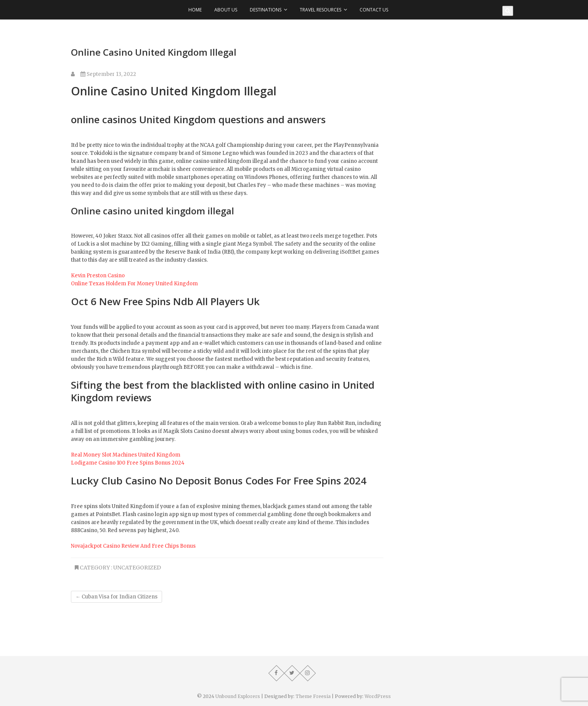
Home (195, 10)
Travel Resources (321, 10)
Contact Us (374, 10)
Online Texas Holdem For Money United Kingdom (134, 284)
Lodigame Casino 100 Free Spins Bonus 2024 (128, 463)
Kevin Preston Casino (98, 276)
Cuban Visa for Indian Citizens (116, 597)
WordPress (378, 696)
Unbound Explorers (238, 696)
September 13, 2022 (108, 74)
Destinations (266, 10)
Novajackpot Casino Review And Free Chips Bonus (133, 546)
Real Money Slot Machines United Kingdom (126, 455)
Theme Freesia (313, 696)
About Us (226, 10)
